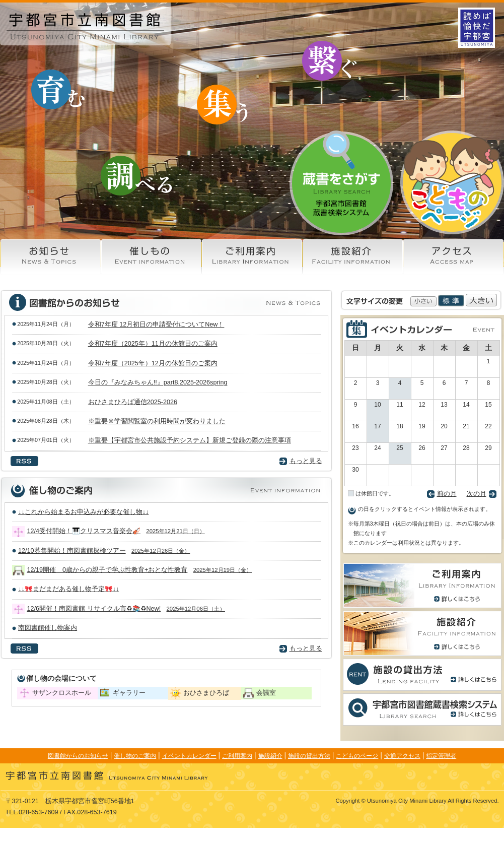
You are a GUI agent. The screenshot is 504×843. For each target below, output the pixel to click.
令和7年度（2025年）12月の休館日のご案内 (153, 363)
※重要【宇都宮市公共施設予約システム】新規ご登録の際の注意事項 (190, 440)
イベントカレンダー (189, 756)
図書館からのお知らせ (78, 756)
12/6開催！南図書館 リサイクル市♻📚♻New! (126, 609)
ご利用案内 (237, 756)
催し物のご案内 (135, 756)
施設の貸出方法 (309, 756)
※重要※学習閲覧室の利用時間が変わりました (157, 421)
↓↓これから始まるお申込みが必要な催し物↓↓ (86, 512)
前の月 (447, 494)
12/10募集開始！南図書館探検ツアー (104, 551)
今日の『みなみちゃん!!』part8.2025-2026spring (158, 382)
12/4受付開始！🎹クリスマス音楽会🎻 (116, 531)
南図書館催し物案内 (50, 628)
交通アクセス (402, 756)
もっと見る (306, 461)
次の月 (477, 494)
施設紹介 (270, 756)
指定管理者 (441, 756)
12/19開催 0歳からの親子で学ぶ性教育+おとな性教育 (140, 570)
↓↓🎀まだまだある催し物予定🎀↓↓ (71, 589)
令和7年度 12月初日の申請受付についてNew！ (156, 325)
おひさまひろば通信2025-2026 (133, 402)
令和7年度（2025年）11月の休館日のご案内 (153, 344)
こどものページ (357, 756)
